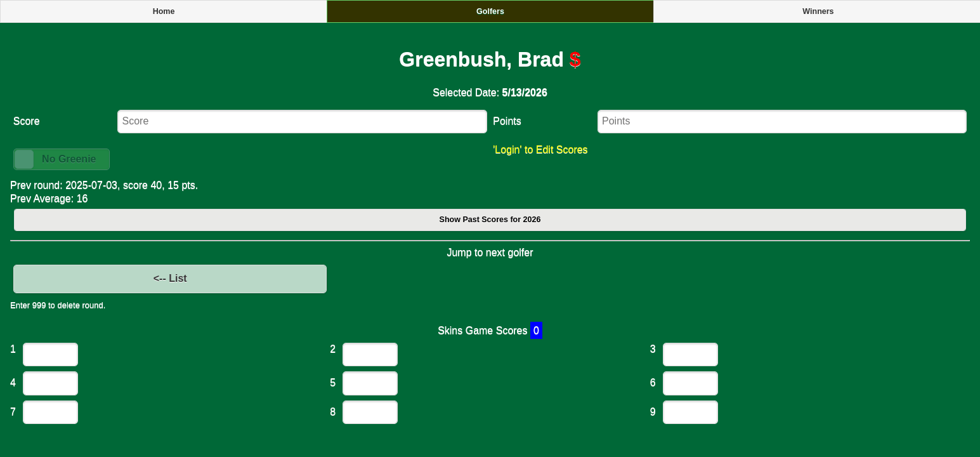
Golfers (490, 11)
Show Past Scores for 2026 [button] (490, 220)
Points (507, 121)
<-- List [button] (170, 278)
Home (164, 11)
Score (27, 121)
